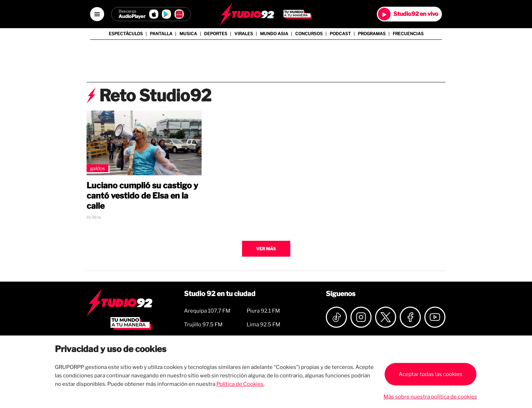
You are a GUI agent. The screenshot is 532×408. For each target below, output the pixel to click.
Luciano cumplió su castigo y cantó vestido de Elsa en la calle (142, 196)
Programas (372, 34)
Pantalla (161, 34)
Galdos (97, 168)
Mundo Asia (274, 34)
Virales (244, 34)
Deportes (216, 34)
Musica (188, 34)
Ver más (266, 249)
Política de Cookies (240, 384)
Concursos (309, 34)
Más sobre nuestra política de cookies (430, 397)
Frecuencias (408, 34)
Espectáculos (126, 34)
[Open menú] (97, 14)
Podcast (340, 34)
